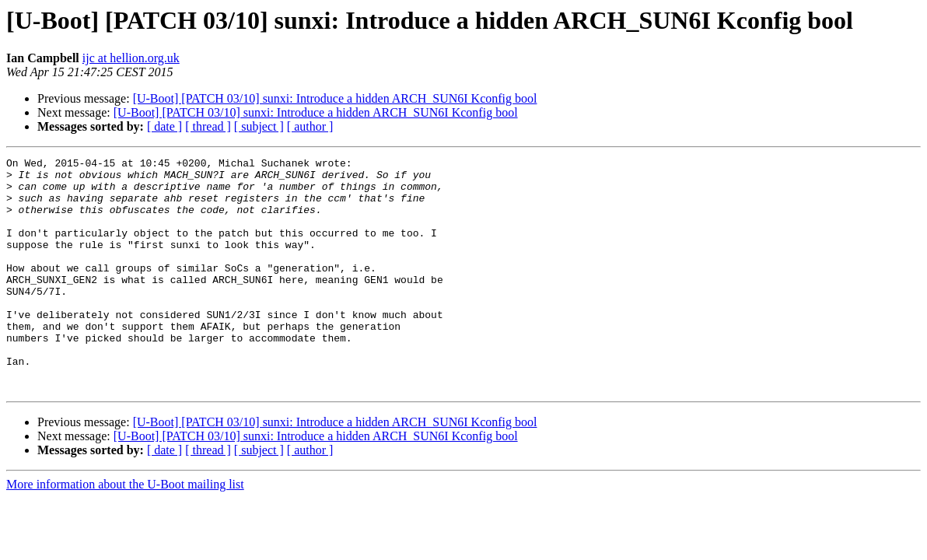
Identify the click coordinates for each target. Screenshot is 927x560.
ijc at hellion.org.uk (131, 58)
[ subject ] (259, 126)
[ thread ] (208, 126)
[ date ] (164, 126)
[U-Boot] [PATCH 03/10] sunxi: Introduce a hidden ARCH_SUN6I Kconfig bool (335, 98)
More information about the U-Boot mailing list (125, 531)
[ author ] (310, 126)
